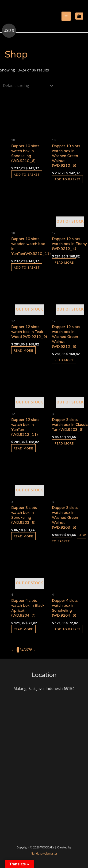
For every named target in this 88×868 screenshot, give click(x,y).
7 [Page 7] (29, 650)
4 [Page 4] (22, 650)
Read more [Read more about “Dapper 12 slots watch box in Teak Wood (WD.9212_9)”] (23, 350)
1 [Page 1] (16, 650)
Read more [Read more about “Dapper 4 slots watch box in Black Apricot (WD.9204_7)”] (23, 629)
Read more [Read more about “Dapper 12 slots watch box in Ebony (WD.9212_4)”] (64, 262)
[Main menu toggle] (66, 16)
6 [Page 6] (27, 650)
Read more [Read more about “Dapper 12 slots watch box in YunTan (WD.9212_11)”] (23, 448)
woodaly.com (19, 25)
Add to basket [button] (27, 174)
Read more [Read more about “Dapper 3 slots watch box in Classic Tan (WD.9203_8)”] (64, 443)
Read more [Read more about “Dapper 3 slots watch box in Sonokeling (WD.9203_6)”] (23, 536)
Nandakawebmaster (44, 853)
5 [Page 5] (25, 650)
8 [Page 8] (31, 650)
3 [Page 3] (20, 650)
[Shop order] (27, 86)
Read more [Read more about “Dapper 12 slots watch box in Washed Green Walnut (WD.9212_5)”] (64, 360)
